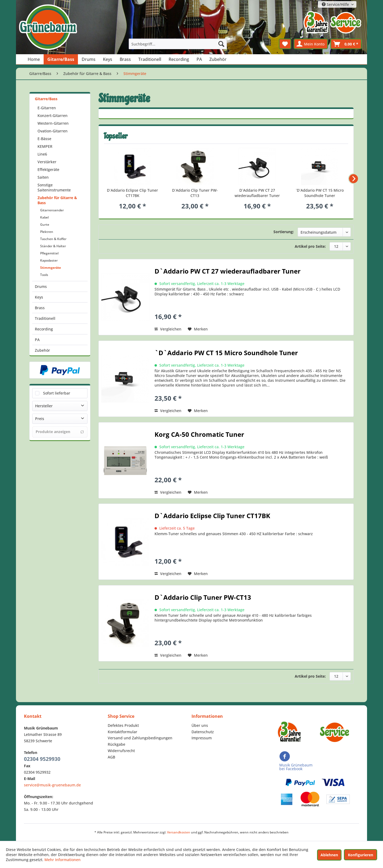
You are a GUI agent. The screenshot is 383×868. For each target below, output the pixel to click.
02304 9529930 (42, 759)
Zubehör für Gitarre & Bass (57, 200)
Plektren (47, 232)
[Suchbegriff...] (178, 44)
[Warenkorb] (346, 44)
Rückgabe (116, 744)
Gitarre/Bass (46, 99)
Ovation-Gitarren (53, 131)
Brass (40, 308)
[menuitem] (178, 44)
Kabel (44, 217)
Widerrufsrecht (121, 751)
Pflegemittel (49, 253)
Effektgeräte (48, 169)
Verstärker (47, 162)
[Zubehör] (218, 59)
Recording (44, 329)
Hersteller (44, 406)
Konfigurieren (361, 855)
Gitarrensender (52, 210)
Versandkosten (179, 832)
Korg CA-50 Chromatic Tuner (199, 435)
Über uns (200, 725)
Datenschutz (203, 732)
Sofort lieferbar (57, 393)
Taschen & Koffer (53, 239)
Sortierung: (284, 232)
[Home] (34, 59)
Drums (41, 286)
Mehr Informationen (63, 860)
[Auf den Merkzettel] (198, 329)
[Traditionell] (150, 59)
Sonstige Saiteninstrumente (54, 187)
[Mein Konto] (311, 44)
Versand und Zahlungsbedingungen (140, 738)
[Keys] (108, 59)
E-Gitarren (47, 108)
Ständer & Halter (53, 246)
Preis (40, 419)
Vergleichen (168, 329)
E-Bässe (44, 139)
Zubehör (42, 350)
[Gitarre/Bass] (61, 59)
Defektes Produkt (123, 725)
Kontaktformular (122, 732)
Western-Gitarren (53, 123)
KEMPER (45, 146)
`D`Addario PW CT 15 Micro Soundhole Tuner (320, 193)
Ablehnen (329, 855)
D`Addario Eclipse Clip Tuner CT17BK (132, 193)
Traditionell (45, 318)
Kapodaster (49, 260)
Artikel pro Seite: (310, 246)
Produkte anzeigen (60, 432)
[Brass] (125, 59)
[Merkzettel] (285, 44)
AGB (111, 757)
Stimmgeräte (51, 268)
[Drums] (89, 59)
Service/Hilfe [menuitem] (336, 4)
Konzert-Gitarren (53, 116)
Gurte (45, 225)
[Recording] (179, 59)
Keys (39, 297)
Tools (44, 275)
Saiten (43, 177)
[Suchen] (221, 44)
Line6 (42, 154)
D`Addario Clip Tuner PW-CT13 (195, 193)
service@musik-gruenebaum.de (52, 785)
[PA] (199, 59)
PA (37, 340)
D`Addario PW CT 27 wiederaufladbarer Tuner (257, 193)
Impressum (202, 738)
